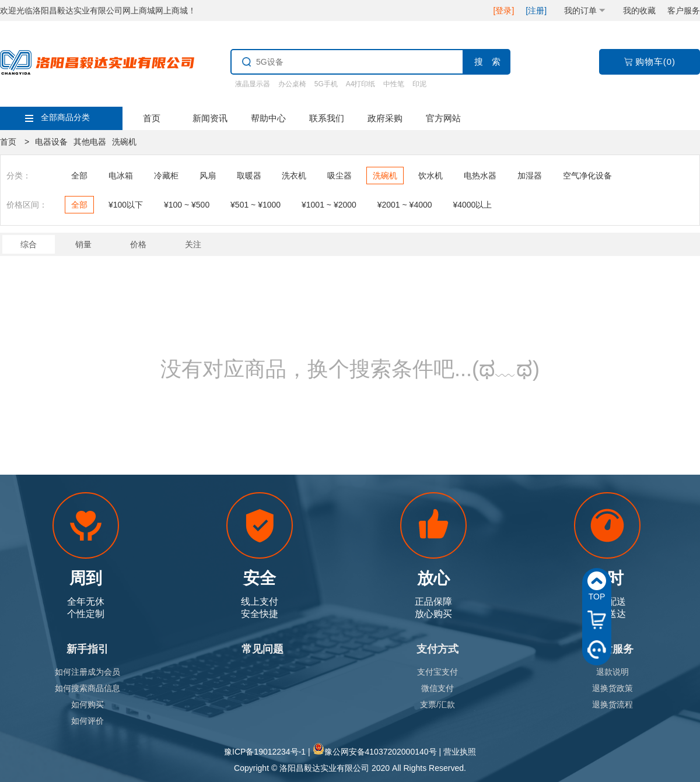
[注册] (536, 10)
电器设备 (51, 142)
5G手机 (326, 84)
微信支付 (437, 688)
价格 (138, 244)
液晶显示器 (253, 84)
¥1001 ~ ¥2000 (329, 205)
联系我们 (327, 118)
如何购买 (87, 704)
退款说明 (612, 672)
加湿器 (530, 176)
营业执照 (460, 752)
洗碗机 (124, 142)
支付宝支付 (437, 672)
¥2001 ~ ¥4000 (405, 205)
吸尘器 (339, 176)
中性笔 (394, 84)
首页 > (15, 142)
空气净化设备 (587, 176)
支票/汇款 (437, 704)
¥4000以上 (472, 205)
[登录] (504, 10)
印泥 (419, 84)
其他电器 (90, 142)
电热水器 (480, 176)
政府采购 (385, 118)
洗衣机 (294, 176)
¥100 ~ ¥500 (187, 205)
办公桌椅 (292, 84)
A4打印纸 (361, 84)
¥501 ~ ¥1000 (256, 205)
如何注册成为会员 (87, 672)
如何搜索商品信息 (87, 688)
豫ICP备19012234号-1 (265, 752)
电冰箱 (121, 176)
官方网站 (443, 118)
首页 (152, 118)
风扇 (208, 176)
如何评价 (87, 721)
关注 (193, 244)
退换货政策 (612, 688)
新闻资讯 (210, 118)
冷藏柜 (166, 176)
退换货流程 (612, 704)
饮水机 (430, 176)
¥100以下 (126, 205)
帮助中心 (268, 118)
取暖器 (249, 176)
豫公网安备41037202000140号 (381, 752)
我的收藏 (639, 10)
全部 (79, 176)
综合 (29, 244)
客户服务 (684, 10)
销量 (83, 244)
